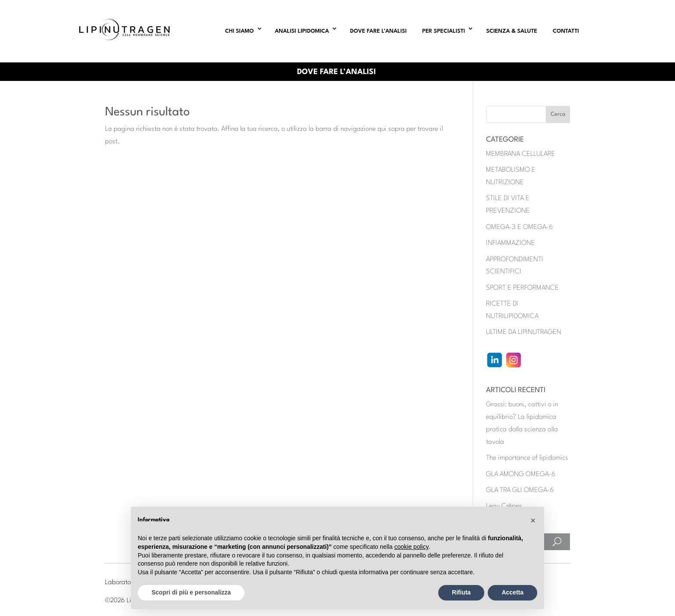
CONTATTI (566, 31)
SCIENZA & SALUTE (512, 31)
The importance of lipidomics (527, 458)
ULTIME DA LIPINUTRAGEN (524, 332)
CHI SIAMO (240, 31)
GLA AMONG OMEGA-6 (521, 474)
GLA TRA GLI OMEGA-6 (520, 490)
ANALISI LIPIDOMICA (302, 31)
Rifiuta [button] (461, 592)
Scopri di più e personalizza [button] (191, 592)
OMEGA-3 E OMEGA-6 (519, 227)
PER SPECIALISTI (444, 31)
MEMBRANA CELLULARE (521, 154)
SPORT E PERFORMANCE (522, 288)
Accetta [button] (512, 592)
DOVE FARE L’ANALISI (378, 31)
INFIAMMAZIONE (511, 243)
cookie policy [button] (411, 547)
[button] (533, 520)
